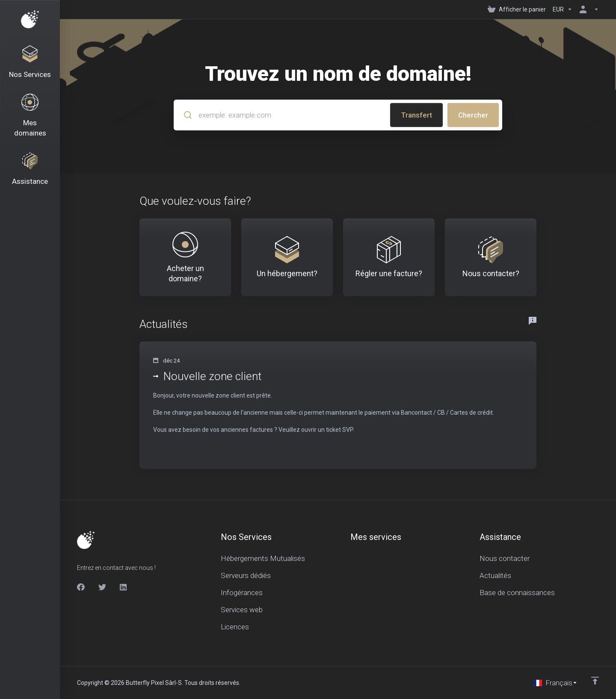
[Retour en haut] (595, 681)
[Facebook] (81, 587)
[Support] (30, 169)
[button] (338, 405)
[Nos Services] (30, 62)
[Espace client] (587, 9)
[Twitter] (102, 587)
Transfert (416, 115)
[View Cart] (517, 9)
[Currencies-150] (563, 9)
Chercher (473, 115)
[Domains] (30, 116)
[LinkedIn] (124, 587)
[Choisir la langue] (555, 683)
